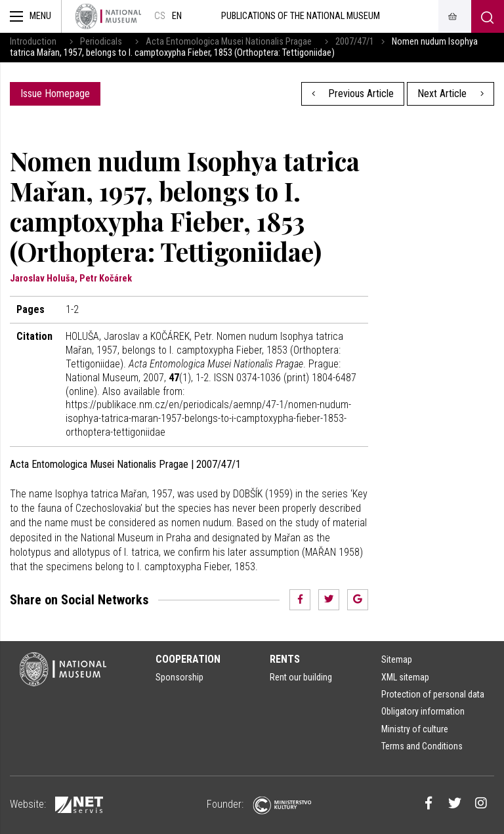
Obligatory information (423, 711)
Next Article (451, 94)
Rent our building (301, 677)
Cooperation (188, 659)
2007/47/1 (355, 42)
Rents (285, 659)
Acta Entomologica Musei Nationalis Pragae (229, 42)
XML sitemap (405, 677)
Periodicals (101, 42)
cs (160, 16)
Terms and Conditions (422, 746)
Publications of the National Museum (301, 16)
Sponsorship (179, 677)
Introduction (33, 42)
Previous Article (353, 94)
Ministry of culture (415, 729)
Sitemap (397, 659)
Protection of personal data (433, 694)
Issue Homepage (55, 94)
